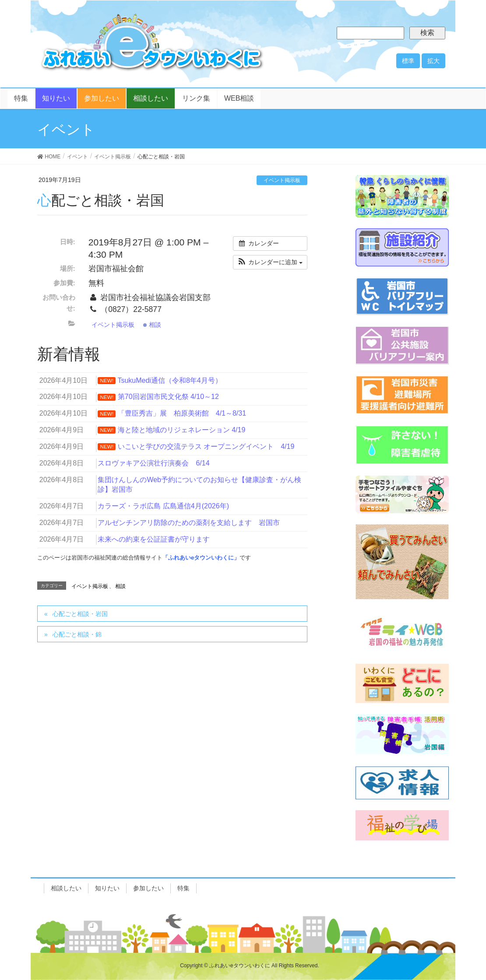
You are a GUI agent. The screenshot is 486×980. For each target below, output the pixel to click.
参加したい (148, 888)
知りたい (107, 888)
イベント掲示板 (282, 180)
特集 (183, 888)
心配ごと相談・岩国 (80, 614)
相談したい (66, 888)
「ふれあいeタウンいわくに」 (201, 558)
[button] (270, 262)
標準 (408, 61)
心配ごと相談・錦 (77, 634)
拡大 (433, 61)
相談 (152, 325)
